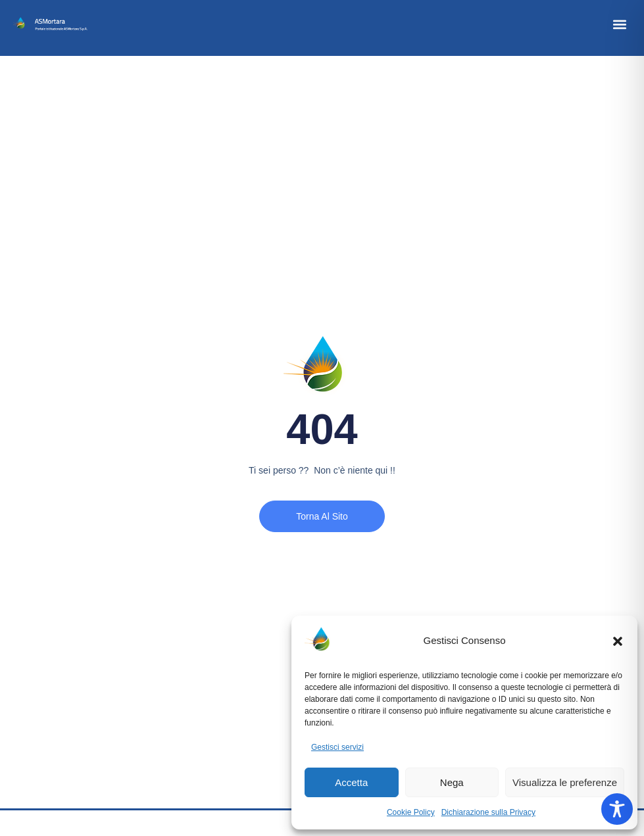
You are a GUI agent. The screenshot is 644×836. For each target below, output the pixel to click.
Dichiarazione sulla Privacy (488, 812)
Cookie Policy (411, 812)
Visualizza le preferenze (565, 782)
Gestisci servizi (337, 747)
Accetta (351, 782)
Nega (452, 782)
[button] (618, 641)
